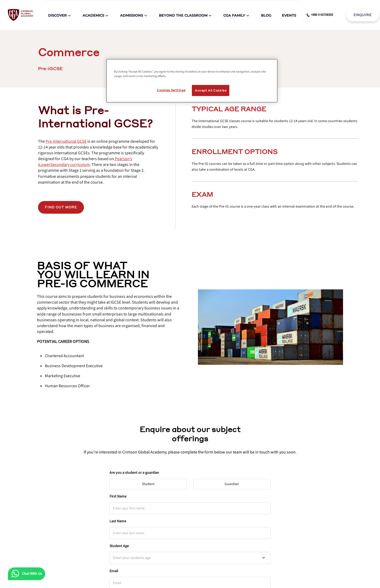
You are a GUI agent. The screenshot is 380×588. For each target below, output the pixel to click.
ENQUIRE (363, 15)
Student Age (119, 546)
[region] (192, 81)
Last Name (118, 521)
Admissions (132, 15)
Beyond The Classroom (183, 15)
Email (114, 571)
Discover (57, 15)
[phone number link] (320, 15)
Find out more (61, 207)
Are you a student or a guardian (134, 473)
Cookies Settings (171, 90)
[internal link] (363, 15)
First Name (118, 496)
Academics (93, 15)
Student (151, 483)
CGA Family (234, 15)
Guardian (234, 483)
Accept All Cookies (211, 90)
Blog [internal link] (266, 15)
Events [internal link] (289, 15)
